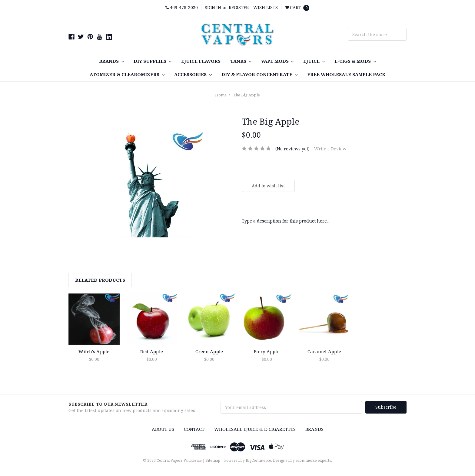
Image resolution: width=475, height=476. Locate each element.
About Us (163, 429)
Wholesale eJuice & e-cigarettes (255, 429)
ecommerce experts (313, 460)
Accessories (193, 74)
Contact (194, 429)
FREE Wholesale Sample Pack (346, 74)
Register (239, 7)
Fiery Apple (267, 351)
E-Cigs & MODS (355, 61)
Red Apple (152, 351)
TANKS (241, 61)
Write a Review (330, 149)
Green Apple (209, 351)
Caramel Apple (324, 351)
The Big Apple (246, 95)
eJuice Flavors (201, 61)
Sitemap (213, 460)
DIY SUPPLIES (153, 61)
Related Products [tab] (100, 280)
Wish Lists (266, 7)
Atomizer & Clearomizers (127, 74)
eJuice (314, 61)
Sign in (213, 7)
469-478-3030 (182, 7)
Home (221, 95)
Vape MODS (277, 61)
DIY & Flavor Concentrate (259, 74)
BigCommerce (258, 460)
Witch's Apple (94, 351)
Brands (111, 61)
